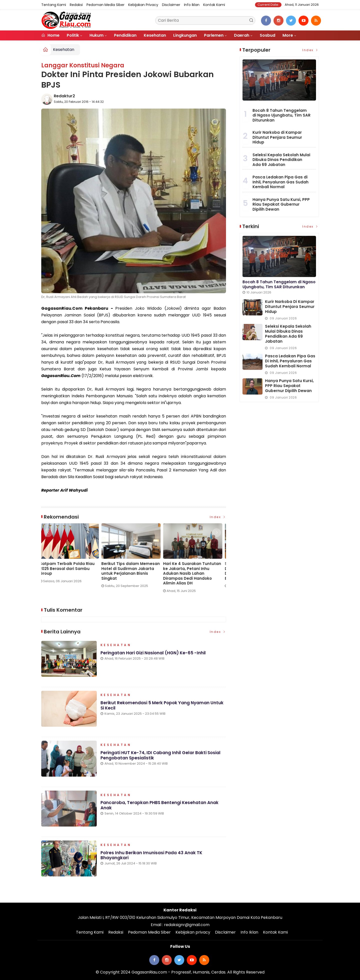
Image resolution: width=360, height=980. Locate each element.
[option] (72, 555)
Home (50, 35)
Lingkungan (185, 35)
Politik (73, 35)
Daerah (242, 35)
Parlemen (214, 35)
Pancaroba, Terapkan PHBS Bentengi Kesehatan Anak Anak (159, 805)
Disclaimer (171, 5)
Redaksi (76, 5)
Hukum (96, 35)
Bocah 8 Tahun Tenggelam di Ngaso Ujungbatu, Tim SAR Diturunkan (281, 115)
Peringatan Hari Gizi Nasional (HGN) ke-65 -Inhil (153, 653)
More (288, 35)
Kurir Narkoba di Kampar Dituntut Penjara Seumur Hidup (277, 137)
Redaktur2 (64, 96)
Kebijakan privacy (143, 5)
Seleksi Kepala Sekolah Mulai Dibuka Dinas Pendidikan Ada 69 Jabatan (281, 160)
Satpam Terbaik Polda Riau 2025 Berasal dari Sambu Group (69, 569)
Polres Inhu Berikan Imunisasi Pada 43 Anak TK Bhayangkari (151, 855)
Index (218, 517)
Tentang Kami (54, 5)
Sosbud (267, 35)
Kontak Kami (214, 5)
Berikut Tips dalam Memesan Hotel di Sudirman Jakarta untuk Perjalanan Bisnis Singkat (132, 571)
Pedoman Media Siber (105, 5)
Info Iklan (192, 5)
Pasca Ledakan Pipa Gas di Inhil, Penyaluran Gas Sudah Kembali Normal (280, 182)
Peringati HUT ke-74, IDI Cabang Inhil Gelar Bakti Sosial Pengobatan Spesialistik (160, 755)
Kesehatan (155, 35)
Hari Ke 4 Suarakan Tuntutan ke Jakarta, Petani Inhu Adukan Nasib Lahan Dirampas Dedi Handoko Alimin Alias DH (194, 573)
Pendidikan (125, 35)
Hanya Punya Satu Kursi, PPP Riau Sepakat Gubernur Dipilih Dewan (281, 204)
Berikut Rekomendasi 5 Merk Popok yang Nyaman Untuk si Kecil (162, 705)
